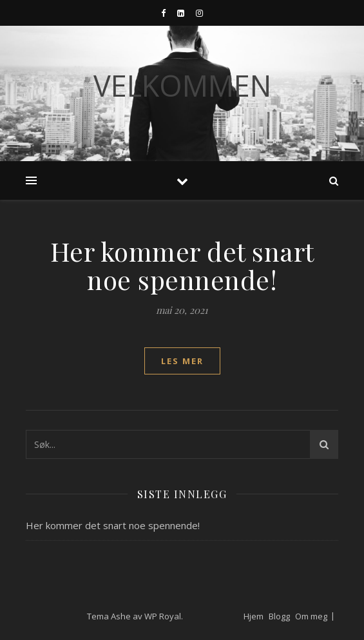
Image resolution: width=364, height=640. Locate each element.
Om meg (311, 616)
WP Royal (163, 616)
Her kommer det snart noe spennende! (182, 265)
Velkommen (182, 85)
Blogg (279, 616)
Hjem (254, 616)
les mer (182, 361)
